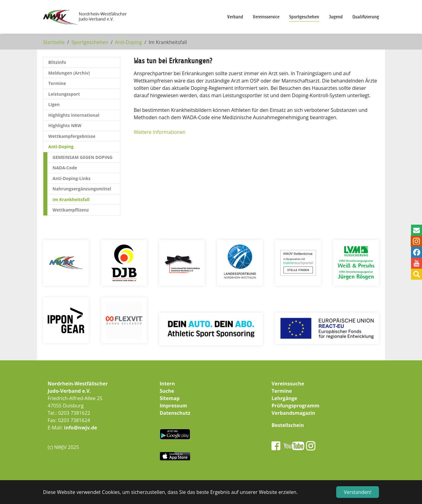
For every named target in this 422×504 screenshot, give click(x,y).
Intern (167, 384)
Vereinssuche (288, 384)
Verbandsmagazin (293, 413)
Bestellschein (288, 425)
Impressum (173, 406)
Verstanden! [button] (358, 492)
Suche (167, 391)
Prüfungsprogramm (295, 406)
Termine (282, 391)
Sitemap (170, 398)
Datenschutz (175, 413)
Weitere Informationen (160, 132)
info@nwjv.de (81, 428)
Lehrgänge (284, 398)
